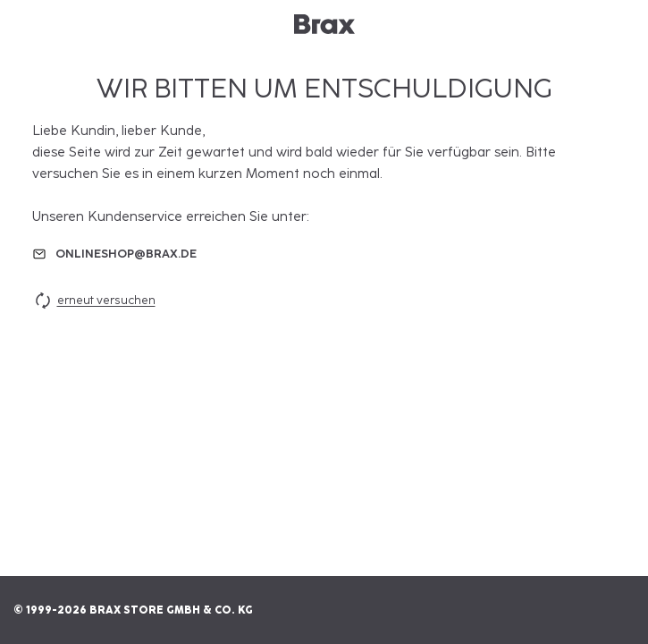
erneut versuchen (94, 301)
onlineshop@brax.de (126, 254)
